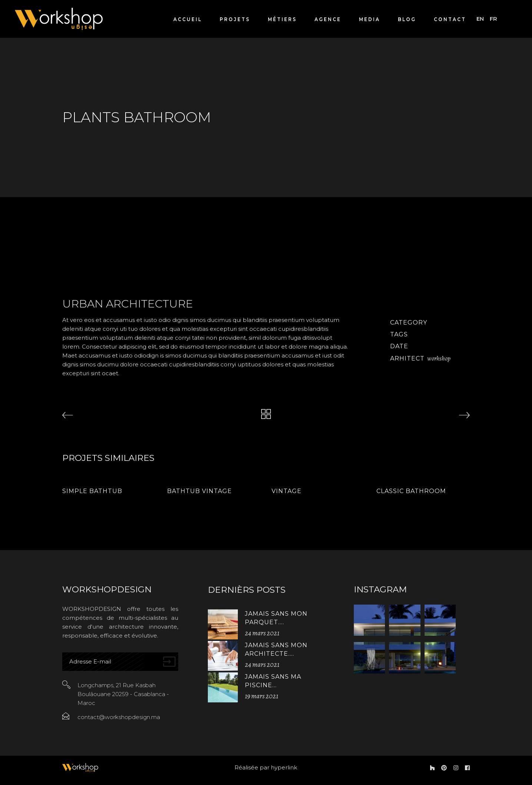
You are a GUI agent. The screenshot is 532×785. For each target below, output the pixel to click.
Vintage (287, 491)
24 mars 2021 (262, 633)
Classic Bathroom (411, 491)
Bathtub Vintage (199, 491)
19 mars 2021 (262, 696)
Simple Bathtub (92, 491)
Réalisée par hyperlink (266, 767)
